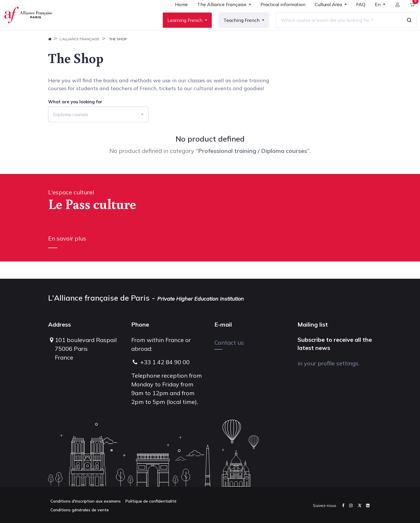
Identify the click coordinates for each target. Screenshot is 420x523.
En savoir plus (67, 256)
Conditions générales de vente (80, 510)
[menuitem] (177, 15)
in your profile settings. (329, 363)
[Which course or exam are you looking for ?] (335, 29)
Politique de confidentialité (151, 501)
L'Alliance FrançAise (79, 56)
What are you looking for (75, 119)
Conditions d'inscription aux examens (86, 501)
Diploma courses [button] (71, 132)
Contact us (229, 342)
